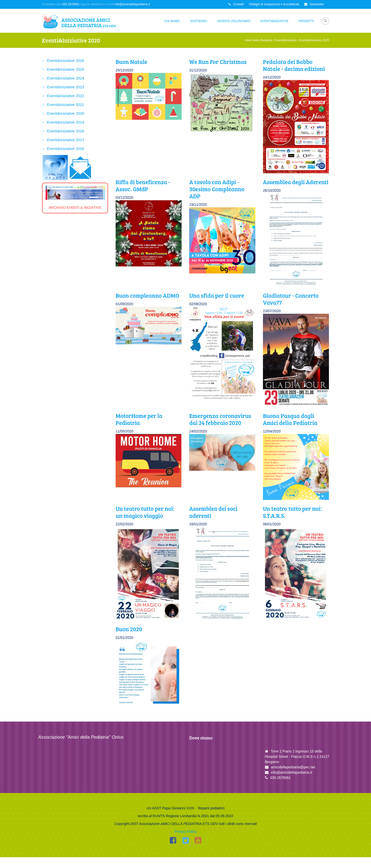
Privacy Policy (186, 842)
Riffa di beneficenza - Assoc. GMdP (143, 185)
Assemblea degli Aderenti (296, 182)
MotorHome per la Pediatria (139, 419)
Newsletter (314, 4)
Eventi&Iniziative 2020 (66, 113)
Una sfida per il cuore (217, 295)
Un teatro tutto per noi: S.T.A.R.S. (292, 512)
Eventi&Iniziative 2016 (66, 149)
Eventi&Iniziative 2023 (66, 87)
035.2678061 (71, 4)
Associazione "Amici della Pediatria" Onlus (81, 737)
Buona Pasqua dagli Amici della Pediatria (290, 419)
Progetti (306, 21)
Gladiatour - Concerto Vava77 (291, 299)
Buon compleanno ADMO (147, 295)
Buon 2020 (129, 629)
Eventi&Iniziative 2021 (66, 105)
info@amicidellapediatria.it (132, 4)
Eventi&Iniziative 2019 (66, 122)
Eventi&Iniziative (274, 21)
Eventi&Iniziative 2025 (66, 69)
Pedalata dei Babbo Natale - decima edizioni (294, 65)
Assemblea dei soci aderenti (213, 512)
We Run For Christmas (218, 62)
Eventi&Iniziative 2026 (66, 61)
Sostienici (198, 21)
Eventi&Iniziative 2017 (66, 140)
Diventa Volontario (234, 21)
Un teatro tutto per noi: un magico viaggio (145, 512)
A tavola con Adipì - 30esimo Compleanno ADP (217, 189)
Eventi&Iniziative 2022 (66, 96)
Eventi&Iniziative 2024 (66, 78)
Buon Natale (131, 62)
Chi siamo (172, 21)
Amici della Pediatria (259, 40)
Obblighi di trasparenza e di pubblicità (274, 4)
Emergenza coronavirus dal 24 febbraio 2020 (220, 419)
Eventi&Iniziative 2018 (66, 131)
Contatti (236, 4)
